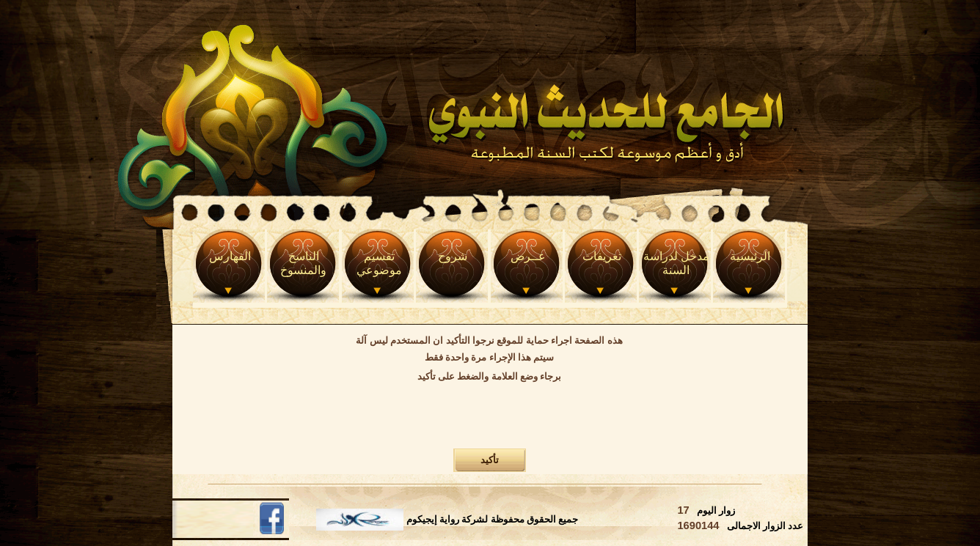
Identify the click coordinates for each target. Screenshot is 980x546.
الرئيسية (750, 256)
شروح (453, 256)
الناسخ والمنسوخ (303, 263)
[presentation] (489, 417)
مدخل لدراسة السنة (676, 263)
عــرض (528, 256)
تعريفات (602, 256)
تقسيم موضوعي (379, 263)
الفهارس (230, 256)
